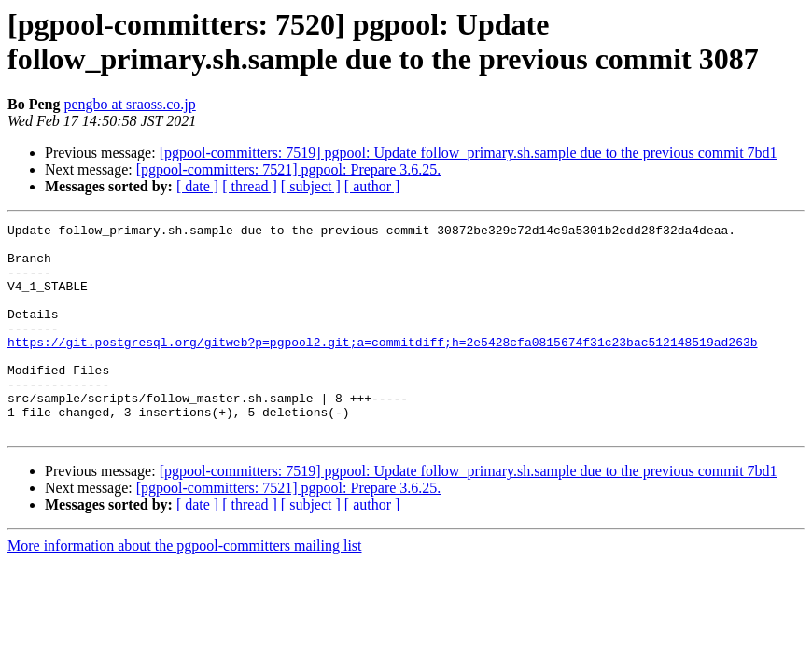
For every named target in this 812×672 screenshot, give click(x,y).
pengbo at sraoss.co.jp (129, 104)
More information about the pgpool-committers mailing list (185, 588)
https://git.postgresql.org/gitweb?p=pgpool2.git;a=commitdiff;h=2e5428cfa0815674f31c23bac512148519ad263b (382, 367)
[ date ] (197, 186)
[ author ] (372, 186)
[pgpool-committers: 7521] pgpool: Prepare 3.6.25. (289, 169)
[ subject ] (311, 186)
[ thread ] (250, 186)
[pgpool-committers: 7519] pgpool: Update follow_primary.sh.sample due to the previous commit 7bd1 (469, 153)
